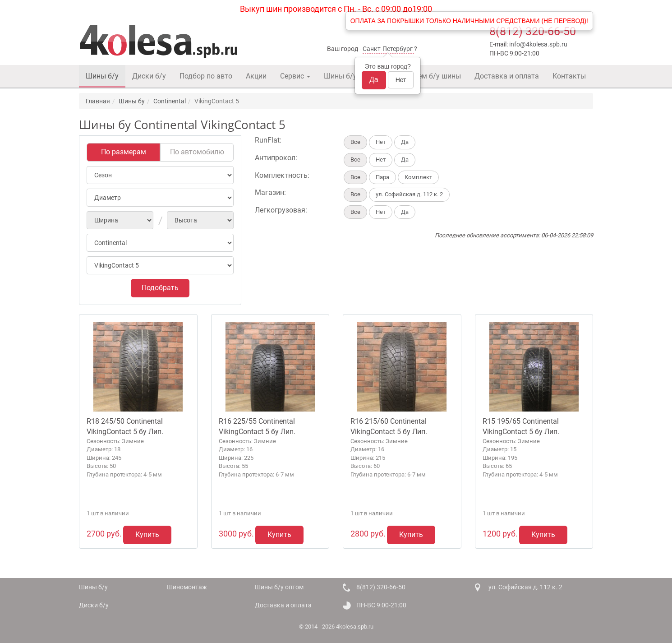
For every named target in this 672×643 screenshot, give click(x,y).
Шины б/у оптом (352, 76)
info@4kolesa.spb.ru (538, 44)
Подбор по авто (206, 76)
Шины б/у (102, 76)
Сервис (295, 76)
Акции (256, 76)
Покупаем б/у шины (427, 76)
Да (374, 80)
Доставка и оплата (507, 76)
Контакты (569, 76)
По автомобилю (197, 152)
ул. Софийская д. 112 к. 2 (525, 587)
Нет (401, 80)
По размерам (124, 152)
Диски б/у (149, 76)
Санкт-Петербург (388, 49)
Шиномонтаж (187, 587)
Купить (147, 534)
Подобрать (160, 288)
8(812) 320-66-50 (533, 31)
